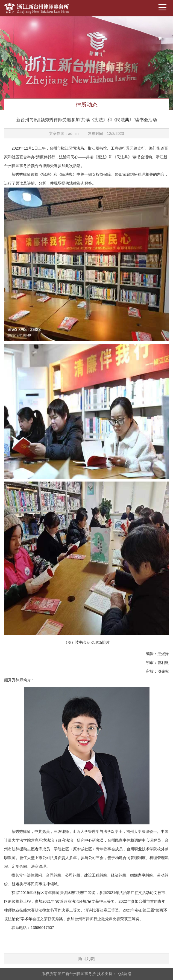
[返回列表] (87, 959)
